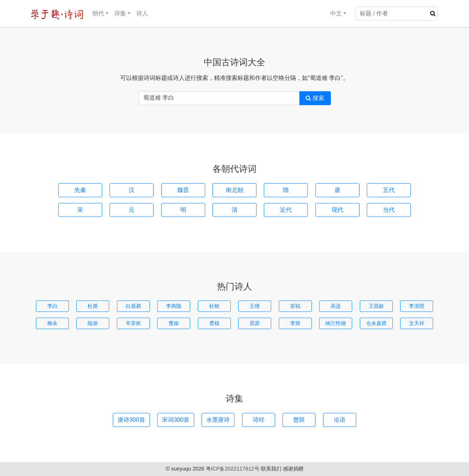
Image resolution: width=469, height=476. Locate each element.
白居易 (133, 306)
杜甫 (93, 306)
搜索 (315, 98)
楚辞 (299, 420)
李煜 (295, 323)
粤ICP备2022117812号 (233, 469)
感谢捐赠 (293, 469)
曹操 (174, 323)
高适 (336, 306)
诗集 (120, 13)
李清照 (417, 306)
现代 (337, 210)
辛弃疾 (133, 323)
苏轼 (295, 306)
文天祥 (417, 323)
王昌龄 (376, 306)
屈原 (255, 323)
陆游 (93, 323)
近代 (286, 210)
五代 (389, 190)
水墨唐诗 (218, 420)
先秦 (80, 190)
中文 (331, 13)
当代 (389, 210)
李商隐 (174, 306)
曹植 (214, 323)
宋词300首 (176, 420)
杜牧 (214, 306)
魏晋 (183, 190)
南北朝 (234, 190)
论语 (340, 420)
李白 (52, 306)
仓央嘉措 (376, 323)
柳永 (52, 323)
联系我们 (271, 469)
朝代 (98, 13)
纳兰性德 (336, 323)
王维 (255, 306)
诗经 (259, 420)
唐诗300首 (131, 420)
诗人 (142, 13)
